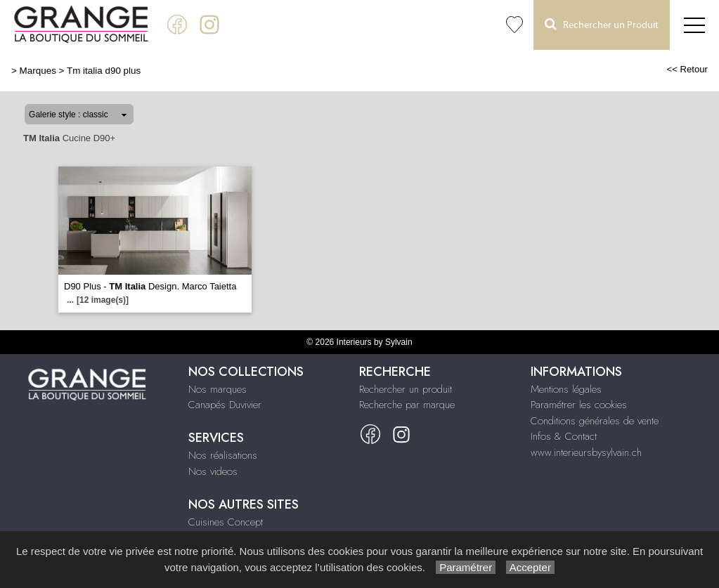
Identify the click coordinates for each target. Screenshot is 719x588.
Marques (38, 71)
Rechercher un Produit (602, 24)
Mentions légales (566, 389)
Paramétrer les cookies (579, 405)
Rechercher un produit (406, 389)
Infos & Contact (564, 436)
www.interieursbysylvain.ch (586, 452)
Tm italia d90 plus (104, 71)
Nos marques (218, 389)
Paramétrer (466, 567)
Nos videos (213, 471)
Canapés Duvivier (225, 405)
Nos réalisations (223, 455)
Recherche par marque (407, 405)
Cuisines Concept (226, 522)
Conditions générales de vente (595, 421)
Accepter (530, 567)
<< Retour (687, 69)
